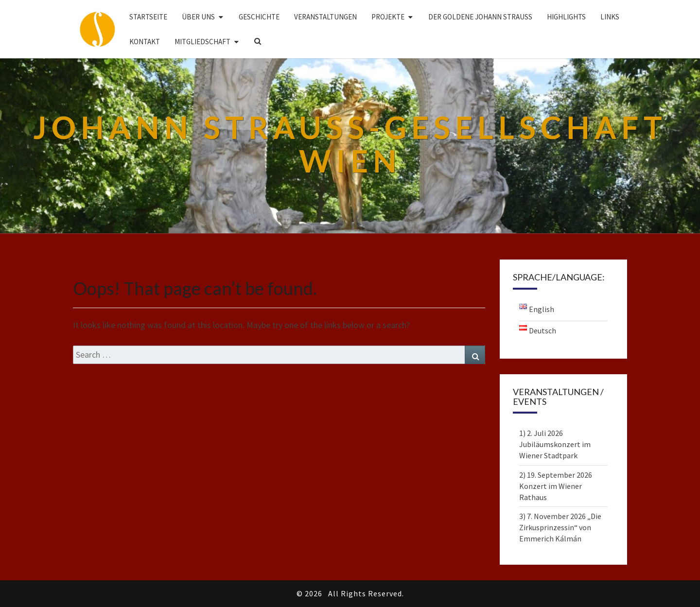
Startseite (148, 17)
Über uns (198, 17)
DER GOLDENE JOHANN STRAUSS (480, 17)
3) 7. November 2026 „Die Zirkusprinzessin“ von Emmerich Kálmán (560, 527)
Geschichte (259, 17)
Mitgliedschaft (202, 42)
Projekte (388, 17)
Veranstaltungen (325, 17)
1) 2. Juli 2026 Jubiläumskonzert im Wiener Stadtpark (555, 444)
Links (610, 17)
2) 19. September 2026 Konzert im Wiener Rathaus (556, 486)
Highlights (566, 17)
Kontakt (145, 42)
